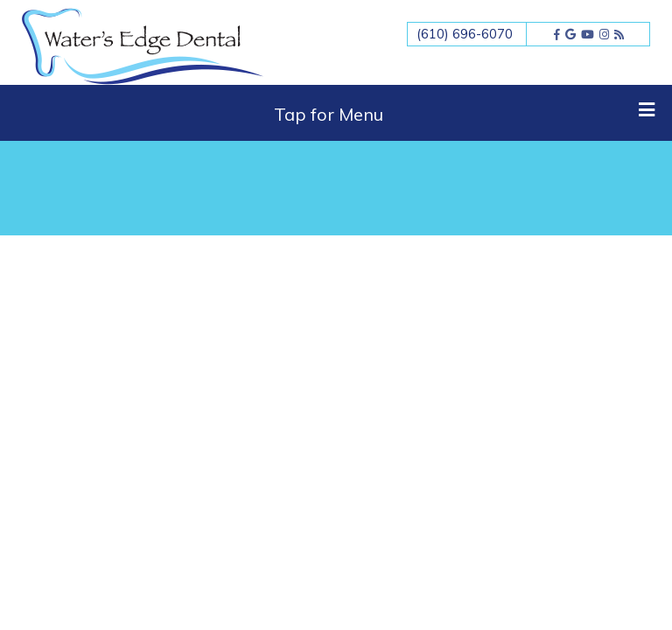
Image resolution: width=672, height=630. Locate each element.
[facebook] (557, 34)
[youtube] (588, 34)
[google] (570, 34)
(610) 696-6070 (465, 34)
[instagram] (604, 34)
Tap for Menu (465, 113)
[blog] (619, 34)
